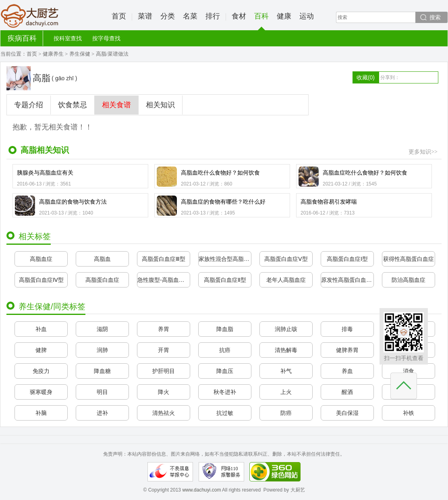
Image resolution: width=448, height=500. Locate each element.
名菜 (190, 16)
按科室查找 (68, 38)
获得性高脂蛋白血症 (409, 259)
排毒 (347, 329)
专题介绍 (29, 105)
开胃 (164, 350)
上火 (286, 392)
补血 (41, 329)
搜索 (435, 17)
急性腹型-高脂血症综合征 (164, 280)
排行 (213, 16)
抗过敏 (225, 413)
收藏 (366, 77)
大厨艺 (30, 16)
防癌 (286, 413)
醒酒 (347, 392)
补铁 (409, 413)
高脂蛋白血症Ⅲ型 (164, 259)
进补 (102, 413)
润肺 (102, 350)
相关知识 (160, 105)
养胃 (164, 329)
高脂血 (102, 259)
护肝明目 (164, 371)
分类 (168, 16)
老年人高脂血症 (286, 280)
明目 (102, 392)
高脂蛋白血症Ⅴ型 (286, 259)
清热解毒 (286, 350)
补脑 (41, 413)
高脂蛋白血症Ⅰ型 (347, 259)
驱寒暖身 (41, 392)
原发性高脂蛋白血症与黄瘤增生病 (347, 280)
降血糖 (102, 371)
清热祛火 (164, 413)
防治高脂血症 (409, 280)
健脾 (41, 350)
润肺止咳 (286, 329)
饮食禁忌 (73, 105)
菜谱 (145, 16)
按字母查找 (106, 38)
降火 (164, 392)
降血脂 (225, 329)
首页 (119, 16)
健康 (284, 16)
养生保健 (80, 54)
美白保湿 (347, 413)
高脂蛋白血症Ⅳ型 (41, 280)
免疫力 (41, 371)
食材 (239, 16)
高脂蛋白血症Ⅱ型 (225, 280)
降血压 (225, 371)
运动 (307, 16)
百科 (261, 21)
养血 (347, 371)
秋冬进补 (225, 392)
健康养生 (53, 54)
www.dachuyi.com (201, 490)
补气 (286, 371)
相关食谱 (116, 105)
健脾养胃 (347, 350)
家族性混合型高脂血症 (225, 259)
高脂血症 (41, 259)
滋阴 (102, 329)
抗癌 (225, 350)
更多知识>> (423, 152)
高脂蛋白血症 (102, 280)
